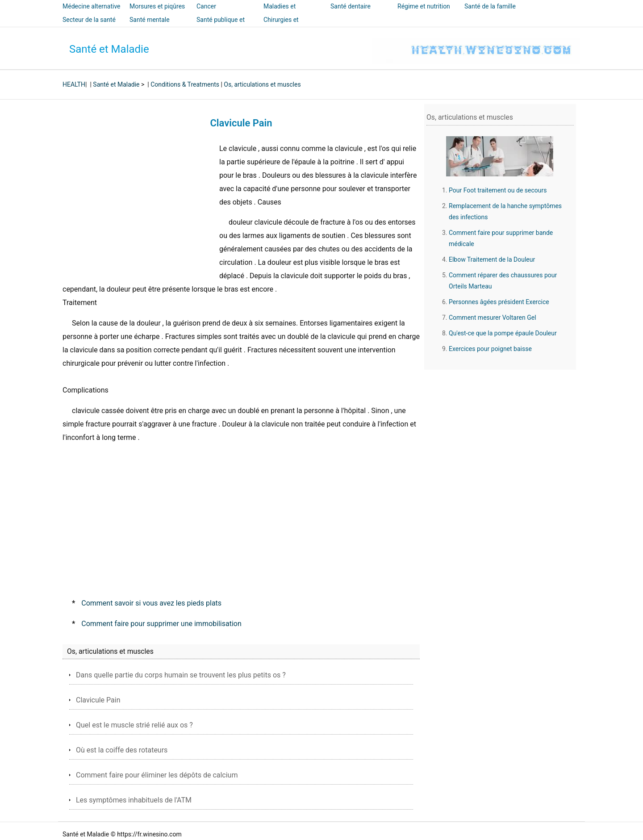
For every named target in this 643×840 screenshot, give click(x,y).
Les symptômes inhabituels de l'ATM (134, 800)
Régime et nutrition (424, 6)
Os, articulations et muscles (262, 84)
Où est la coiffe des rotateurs (122, 750)
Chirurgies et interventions (282, 26)
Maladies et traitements (280, 13)
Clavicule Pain (98, 700)
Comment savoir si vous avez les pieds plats (151, 603)
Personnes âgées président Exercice (499, 302)
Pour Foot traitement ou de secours (498, 190)
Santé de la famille (490, 6)
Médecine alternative (92, 6)
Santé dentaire (351, 6)
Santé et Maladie (109, 49)
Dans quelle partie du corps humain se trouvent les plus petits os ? (181, 675)
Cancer (206, 6)
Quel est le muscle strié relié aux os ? (134, 725)
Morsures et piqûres (157, 6)
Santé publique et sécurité (221, 26)
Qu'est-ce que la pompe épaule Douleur (503, 333)
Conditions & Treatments (185, 84)
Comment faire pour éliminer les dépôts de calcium (157, 775)
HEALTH (74, 84)
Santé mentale (150, 20)
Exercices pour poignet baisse (490, 349)
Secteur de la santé (89, 20)
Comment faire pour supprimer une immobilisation (161, 624)
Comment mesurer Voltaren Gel (493, 318)
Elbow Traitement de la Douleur (492, 259)
